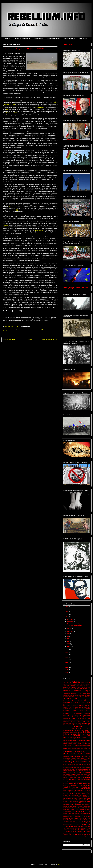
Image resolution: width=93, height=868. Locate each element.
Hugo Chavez (86, 752)
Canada (88, 704)
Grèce (76, 747)
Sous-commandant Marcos (71, 825)
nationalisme (74, 785)
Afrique (83, 682)
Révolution (81, 817)
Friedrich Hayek (74, 741)
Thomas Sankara (79, 830)
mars (69, 644)
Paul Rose (87, 800)
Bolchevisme (87, 701)
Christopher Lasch (80, 709)
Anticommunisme (76, 690)
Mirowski (80, 778)
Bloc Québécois (77, 701)
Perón (71, 801)
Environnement (29, 329)
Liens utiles (83, 39)
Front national (82, 742)
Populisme (87, 803)
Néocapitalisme (86, 789)
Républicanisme (67, 815)
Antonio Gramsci (82, 694)
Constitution (66, 717)
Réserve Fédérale (74, 817)
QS (43, 329)
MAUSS (88, 774)
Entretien (73, 730)
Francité (72, 739)
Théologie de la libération (83, 828)
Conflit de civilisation (77, 714)
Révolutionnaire (73, 818)
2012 (67, 662)
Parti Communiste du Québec (77, 795)
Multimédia (79, 783)
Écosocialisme (21, 329)
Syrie (89, 826)
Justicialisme (66, 766)
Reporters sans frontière (78, 814)
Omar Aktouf (82, 792)
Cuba (88, 718)
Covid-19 (74, 718)
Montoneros (80, 779)
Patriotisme (67, 800)
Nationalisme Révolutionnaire (81, 787)
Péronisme (76, 801)
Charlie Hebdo (83, 707)
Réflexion (5, 331)
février (69, 646)
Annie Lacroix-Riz (72, 689)
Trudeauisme (67, 831)
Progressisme (86, 806)
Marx (69, 774)
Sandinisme (66, 821)
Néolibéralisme (79, 790)
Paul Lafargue (80, 800)
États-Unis (87, 730)
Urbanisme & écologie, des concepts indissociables (74, 625)
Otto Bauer (72, 794)
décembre (70, 619)
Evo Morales (79, 732)
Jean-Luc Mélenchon (81, 763)
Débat (81, 720)
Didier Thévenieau (77, 723)
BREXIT (83, 702)
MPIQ (89, 781)
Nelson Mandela (70, 789)
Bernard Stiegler (83, 699)
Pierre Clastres (83, 801)
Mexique (70, 776)
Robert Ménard (83, 818)
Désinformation (67, 723)
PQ (73, 805)
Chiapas (71, 709)
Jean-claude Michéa (73, 761)
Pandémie (83, 794)
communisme (86, 712)
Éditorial (78, 727)
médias (65, 776)
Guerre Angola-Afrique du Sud (75, 748)
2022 (67, 607)
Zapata (82, 836)
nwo (77, 792)
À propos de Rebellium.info (22, 39)
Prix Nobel (80, 806)
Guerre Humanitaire (69, 750)
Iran (89, 757)
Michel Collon (87, 776)
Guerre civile (87, 748)
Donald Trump (67, 725)
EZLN (65, 736)
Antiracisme (87, 692)
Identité (73, 753)
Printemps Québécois (70, 806)
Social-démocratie (77, 823)
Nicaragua (88, 790)
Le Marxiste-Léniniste (85, 768)
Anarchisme (67, 687)
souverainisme (68, 826)
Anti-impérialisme (82, 689)
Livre (69, 772)
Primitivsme (87, 805)
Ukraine (73, 831)
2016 (67, 652)
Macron (88, 772)
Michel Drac (67, 778)
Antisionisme (74, 694)
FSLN (89, 742)
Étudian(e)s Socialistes (69, 732)
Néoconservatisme (68, 790)
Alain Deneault (74, 684)
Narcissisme (87, 783)
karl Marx (77, 766)
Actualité (76, 682)
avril (68, 641)
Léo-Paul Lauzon (71, 769)
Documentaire (39, 39)
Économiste (87, 725)
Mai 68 (65, 774)
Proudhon (66, 809)
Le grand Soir (76, 768)
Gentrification (38, 329)
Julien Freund (87, 764)
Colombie (75, 710)
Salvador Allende (79, 820)
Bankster (88, 697)
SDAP (77, 821)
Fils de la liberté (71, 737)
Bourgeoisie (78, 702)
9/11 (70, 682)
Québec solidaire (49, 329)
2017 (67, 649)
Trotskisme (88, 830)
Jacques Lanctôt (76, 758)
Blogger (60, 864)
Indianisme (87, 755)
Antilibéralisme (67, 692)
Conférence (67, 713)
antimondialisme (77, 692)
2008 (67, 672)
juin (68, 636)
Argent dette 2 (70, 695)
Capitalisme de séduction (77, 706)
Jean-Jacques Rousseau (70, 763)
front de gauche (83, 741)
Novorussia (72, 792)
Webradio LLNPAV (70, 39)
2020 (67, 612)
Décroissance (87, 720)
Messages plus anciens (50, 340)
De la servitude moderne (71, 720)
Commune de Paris (76, 712)
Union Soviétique (79, 833)
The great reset (73, 828)
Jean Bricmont (84, 760)
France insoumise (82, 737)
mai (68, 639)
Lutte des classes (80, 772)
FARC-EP (70, 736)
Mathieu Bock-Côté (81, 774)
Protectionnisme (86, 808)
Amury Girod (87, 686)
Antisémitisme (67, 694)
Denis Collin (81, 722)
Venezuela (66, 834)
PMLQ (74, 803)
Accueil (7, 39)
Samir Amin (87, 820)
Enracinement (67, 730)
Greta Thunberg (82, 747)
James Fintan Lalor (68, 760)
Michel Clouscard (78, 776)
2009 (67, 670)
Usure (89, 833)
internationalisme (75, 757)
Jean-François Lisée (85, 761)
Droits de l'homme (79, 725)
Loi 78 (73, 772)
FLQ (77, 737)
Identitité (80, 753)
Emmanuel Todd (85, 729)
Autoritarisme (73, 697)
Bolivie (73, 702)
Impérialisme (67, 755)
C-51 (70, 704)
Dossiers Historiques (54, 39)
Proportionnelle (76, 808)
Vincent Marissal (82, 834)
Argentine (76, 695)
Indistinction (66, 757)
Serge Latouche (82, 821)
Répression (87, 814)
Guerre (65, 748)
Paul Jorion (73, 800)
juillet (69, 634)
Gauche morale (86, 744)
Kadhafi (72, 766)
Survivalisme (77, 826)
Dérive (89, 722)
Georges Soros (71, 747)
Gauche (78, 744)
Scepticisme (72, 821)
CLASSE (88, 709)
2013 (67, 660)
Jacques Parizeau (86, 758)
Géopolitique (82, 745)
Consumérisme (76, 717)
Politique (80, 803)
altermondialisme (86, 684)
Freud (68, 741)
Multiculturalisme (68, 783)
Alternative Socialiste (69, 686)
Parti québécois (82, 797)
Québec (72, 809)
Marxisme (73, 774)
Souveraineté (86, 825)
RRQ (68, 820)
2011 (67, 665)
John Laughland (71, 764)
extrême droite (75, 734)
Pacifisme (78, 794)
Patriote (88, 798)
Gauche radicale (67, 745)
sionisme (68, 823)
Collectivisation (67, 710)
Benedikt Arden (12, 329)
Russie (72, 820)
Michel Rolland (74, 778)
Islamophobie (67, 758)
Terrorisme (66, 828)
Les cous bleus (79, 769)
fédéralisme (76, 736)
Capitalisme (67, 705)
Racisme (74, 812)
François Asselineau (80, 739)
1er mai (65, 682)
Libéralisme (87, 769)
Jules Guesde (79, 764)
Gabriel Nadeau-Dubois (70, 744)
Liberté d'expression (69, 771)
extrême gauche (85, 734)
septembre (70, 631)
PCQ (68, 801)
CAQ (85, 706)
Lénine (65, 769)
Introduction (84, 757)
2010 (67, 667)
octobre (69, 629)
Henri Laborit (87, 750)
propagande (67, 808)
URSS (85, 833)
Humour (66, 753)
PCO (65, 801)
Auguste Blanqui (82, 695)
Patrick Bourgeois (82, 798)
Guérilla (88, 747)
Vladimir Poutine (73, 836)
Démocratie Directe (69, 722)
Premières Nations (79, 805)
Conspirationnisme (85, 715)
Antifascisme (86, 690)
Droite (73, 725)
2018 (67, 617)
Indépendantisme (78, 755)
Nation (65, 785)
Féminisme (84, 736)
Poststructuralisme (68, 805)
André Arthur (84, 687)
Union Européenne (81, 831)
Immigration (87, 753)
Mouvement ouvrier (81, 781)
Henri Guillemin (79, 750)
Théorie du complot (68, 830)
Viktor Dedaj (73, 834)
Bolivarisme (67, 702)
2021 (67, 609)
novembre (70, 622)
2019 (67, 614)
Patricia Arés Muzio (73, 798)
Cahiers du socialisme (79, 704)
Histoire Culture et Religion (73, 752)
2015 (67, 655)
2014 (67, 657)
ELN (77, 729)
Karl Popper (84, 766)
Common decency (85, 710)
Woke (79, 836)
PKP (70, 803)
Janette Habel (76, 760)
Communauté (67, 712)
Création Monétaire (82, 719)
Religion (70, 814)
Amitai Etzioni (79, 686)
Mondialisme (73, 779)
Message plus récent (10, 340)
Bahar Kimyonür (81, 697)
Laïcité (70, 768)
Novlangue (66, 792)
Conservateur (75, 715)
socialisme (86, 823)
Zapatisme (87, 836)
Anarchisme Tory (75, 687)
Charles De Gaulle (73, 707)
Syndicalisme (84, 826)
